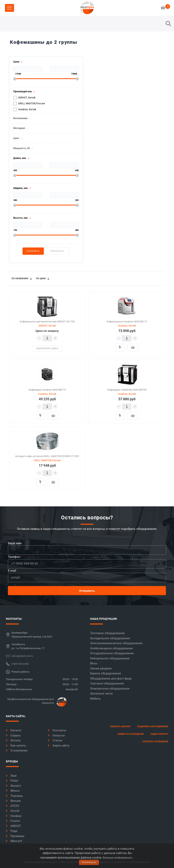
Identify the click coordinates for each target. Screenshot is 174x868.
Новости (56, 735)
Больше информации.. (118, 858)
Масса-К (14, 841)
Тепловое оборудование (107, 633)
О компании (17, 750)
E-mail (12, 571)
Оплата (13, 740)
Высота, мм (20, 218)
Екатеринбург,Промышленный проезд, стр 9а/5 (32, 635)
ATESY (13, 806)
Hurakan (14, 816)
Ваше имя (15, 543)
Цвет (16, 138)
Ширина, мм (20, 188)
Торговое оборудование (107, 683)
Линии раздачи (101, 668)
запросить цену (47, 349)
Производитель (23, 91)
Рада (12, 831)
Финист (14, 786)
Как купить (16, 746)
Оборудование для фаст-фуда (111, 679)
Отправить (87, 591)
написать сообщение (155, 742)
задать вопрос (159, 734)
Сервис (13, 735)
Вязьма (13, 801)
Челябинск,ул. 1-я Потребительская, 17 (28, 646)
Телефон (14, 557)
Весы (94, 663)
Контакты (57, 730)
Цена (16, 62)
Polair (12, 781)
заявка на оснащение (131, 734)
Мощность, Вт (22, 148)
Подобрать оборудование (153, 727)
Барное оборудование (106, 673)
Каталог (14, 730)
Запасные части (101, 693)
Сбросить (57, 251)
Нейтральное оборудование (110, 658)
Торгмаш (14, 796)
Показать (33, 251)
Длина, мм (20, 158)
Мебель (95, 699)
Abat (11, 776)
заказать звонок (120, 727)
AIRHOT (13, 826)
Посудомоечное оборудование (112, 653)
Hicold (13, 811)
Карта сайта (59, 746)
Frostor (13, 821)
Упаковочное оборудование (110, 689)
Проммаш (15, 836)
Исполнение (20, 118)
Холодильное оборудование (110, 638)
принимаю (89, 862)
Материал (19, 128)
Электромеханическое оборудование (116, 643)
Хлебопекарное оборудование (111, 648)
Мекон (13, 791)
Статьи (55, 740)
